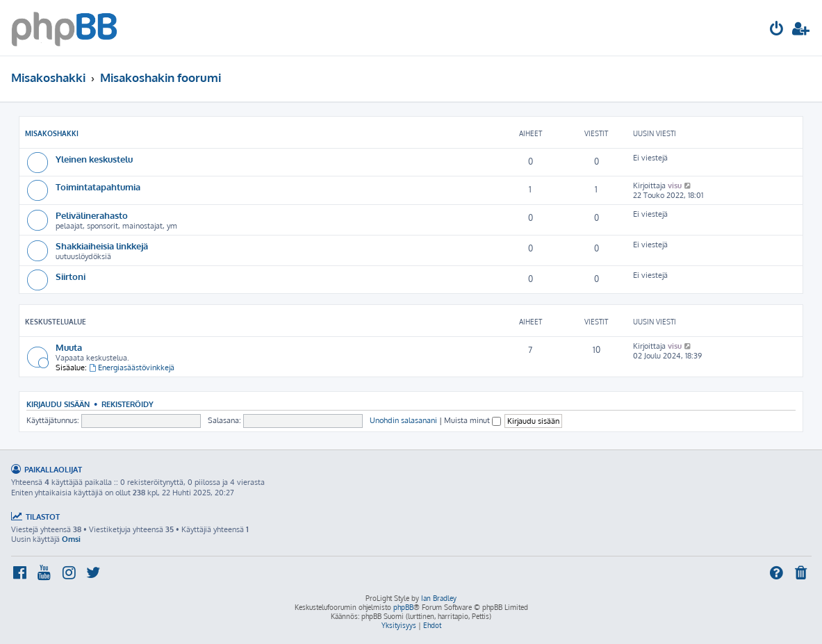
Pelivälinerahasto (92, 215)
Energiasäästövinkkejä (132, 368)
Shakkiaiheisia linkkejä (102, 246)
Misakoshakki (52, 133)
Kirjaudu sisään (58, 404)
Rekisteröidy (128, 404)
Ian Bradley (439, 598)
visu (675, 185)
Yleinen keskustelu (94, 159)
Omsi (71, 539)
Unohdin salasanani (403, 420)
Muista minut (472, 420)
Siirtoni (71, 276)
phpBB (403, 607)
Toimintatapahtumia (98, 187)
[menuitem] (777, 30)
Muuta (69, 347)
